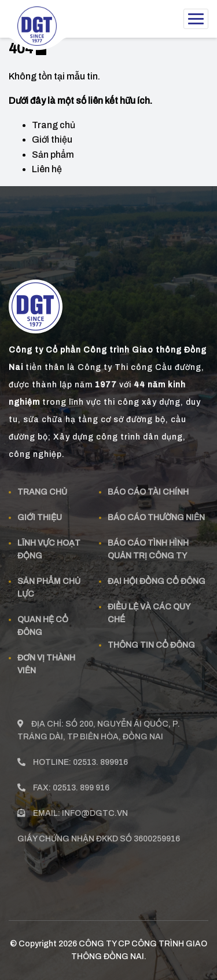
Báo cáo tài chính (148, 487)
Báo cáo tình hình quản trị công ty (148, 545)
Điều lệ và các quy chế (149, 609)
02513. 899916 (100, 758)
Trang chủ (54, 125)
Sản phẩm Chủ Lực (49, 583)
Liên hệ (47, 169)
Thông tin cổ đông (151, 640)
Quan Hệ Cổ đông (43, 621)
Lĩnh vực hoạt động (49, 545)
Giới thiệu (52, 139)
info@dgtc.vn (95, 809)
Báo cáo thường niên (156, 513)
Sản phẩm (53, 155)
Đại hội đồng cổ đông (157, 577)
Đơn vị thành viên (46, 660)
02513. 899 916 (81, 783)
